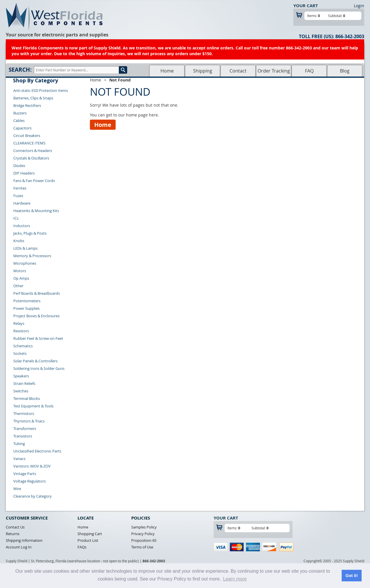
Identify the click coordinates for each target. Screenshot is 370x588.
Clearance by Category (33, 496)
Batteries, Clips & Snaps (33, 98)
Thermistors (24, 413)
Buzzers (20, 113)
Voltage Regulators (29, 481)
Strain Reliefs (24, 383)
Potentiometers (27, 301)
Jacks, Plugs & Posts (30, 233)
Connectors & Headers (33, 151)
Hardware (22, 203)
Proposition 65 (144, 540)
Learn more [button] (235, 579)
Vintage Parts (25, 474)
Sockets (20, 353)
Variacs (19, 459)
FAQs (82, 547)
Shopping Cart (90, 534)
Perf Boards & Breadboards (37, 293)
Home (167, 71)
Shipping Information (24, 540)
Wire (17, 489)
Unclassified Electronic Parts (37, 451)
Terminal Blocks (27, 398)
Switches (21, 391)
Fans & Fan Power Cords (34, 181)
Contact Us (15, 527)
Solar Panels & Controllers (35, 361)
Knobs (19, 241)
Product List (88, 540)
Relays (19, 323)
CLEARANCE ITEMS (29, 143)
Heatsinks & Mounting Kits (36, 211)
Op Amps (21, 278)
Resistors (21, 331)
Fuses (18, 196)
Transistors (23, 436)
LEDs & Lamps (25, 248)
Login (359, 6)
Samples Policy (144, 527)
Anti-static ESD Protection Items (41, 90)
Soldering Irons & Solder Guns (39, 368)
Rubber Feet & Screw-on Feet (38, 338)
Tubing (19, 444)
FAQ (309, 71)
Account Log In (19, 547)
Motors (20, 271)
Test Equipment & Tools (33, 406)
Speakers (21, 376)
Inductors (22, 226)
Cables (19, 120)
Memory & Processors (32, 256)
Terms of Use (142, 547)
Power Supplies (26, 308)
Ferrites (20, 188)
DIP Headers (24, 173)
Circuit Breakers (27, 136)
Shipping (203, 71)
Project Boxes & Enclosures (36, 316)
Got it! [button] (351, 576)
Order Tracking (274, 71)
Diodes (19, 166)
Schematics (23, 346)
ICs (16, 218)
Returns (13, 534)
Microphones (25, 263)
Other (18, 286)
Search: (20, 70)
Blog (345, 71)
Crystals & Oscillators (31, 158)
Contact (238, 71)
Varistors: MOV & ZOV (32, 466)
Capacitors (22, 128)
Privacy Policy (143, 534)
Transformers (25, 429)
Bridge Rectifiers (27, 105)
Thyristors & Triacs (29, 421)
